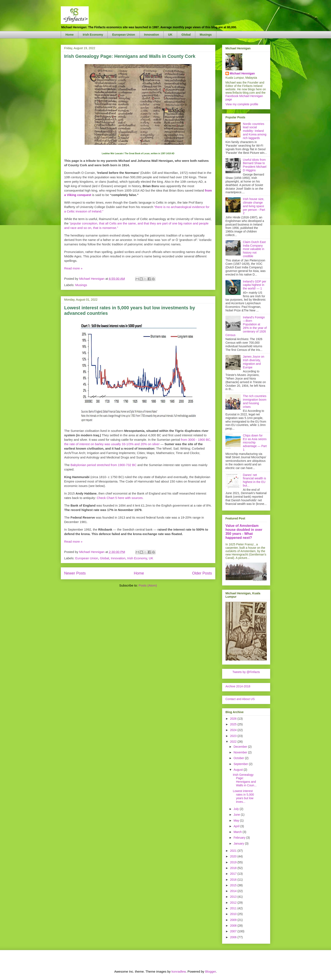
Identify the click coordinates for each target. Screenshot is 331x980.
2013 (234, 897)
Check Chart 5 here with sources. (120, 498)
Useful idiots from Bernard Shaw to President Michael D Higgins (255, 165)
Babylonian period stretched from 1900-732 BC (104, 465)
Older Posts (202, 573)
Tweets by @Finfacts (246, 672)
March (238, 832)
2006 (234, 937)
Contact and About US (240, 699)
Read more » (73, 268)
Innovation (152, 35)
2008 (234, 926)
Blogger (211, 971)
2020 (234, 856)
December (241, 747)
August (238, 770)
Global (186, 35)
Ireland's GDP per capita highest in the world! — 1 (255, 285)
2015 (234, 885)
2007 (234, 931)
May (237, 820)
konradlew (179, 971)
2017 (234, 874)
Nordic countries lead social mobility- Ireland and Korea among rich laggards (255, 131)
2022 (234, 742)
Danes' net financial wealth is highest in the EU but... (255, 480)
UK (170, 35)
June (237, 815)
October (239, 758)
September (241, 764)
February (240, 838)
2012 (234, 903)
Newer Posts (75, 573)
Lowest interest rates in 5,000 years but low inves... (243, 796)
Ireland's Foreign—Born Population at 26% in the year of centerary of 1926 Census (246, 326)
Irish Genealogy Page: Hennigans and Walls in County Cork (130, 56)
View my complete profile (242, 104)
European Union (123, 35)
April (237, 826)
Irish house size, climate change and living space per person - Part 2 (254, 206)
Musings (206, 35)
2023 (234, 736)
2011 (234, 908)
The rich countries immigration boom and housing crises (255, 401)
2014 (234, 891)
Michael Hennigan (242, 73)
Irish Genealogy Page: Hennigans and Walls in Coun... (245, 780)
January (239, 843)
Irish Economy (93, 35)
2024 (234, 730)
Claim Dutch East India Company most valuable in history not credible (254, 249)
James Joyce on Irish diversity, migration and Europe (254, 362)
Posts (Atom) (148, 585)
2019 (234, 862)
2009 (234, 920)
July (237, 809)
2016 (234, 880)
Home (70, 35)
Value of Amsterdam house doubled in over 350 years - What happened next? (244, 532)
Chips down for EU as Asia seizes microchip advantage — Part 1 (255, 443)
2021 (234, 851)
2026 (234, 719)
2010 (234, 914)
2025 (234, 724)
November (241, 752)
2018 (234, 868)
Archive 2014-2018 (238, 686)
